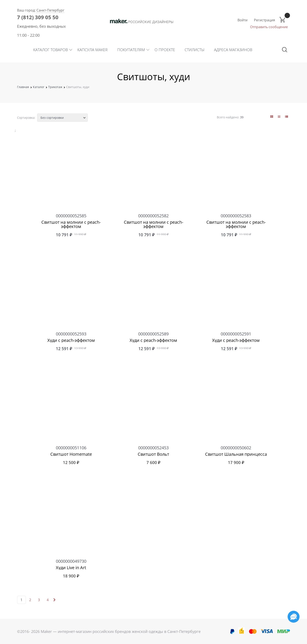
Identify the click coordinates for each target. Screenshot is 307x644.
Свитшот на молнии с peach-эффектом (71, 224)
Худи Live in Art (71, 568)
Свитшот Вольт (153, 454)
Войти (243, 20)
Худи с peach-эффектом (71, 340)
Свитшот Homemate (71, 454)
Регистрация (264, 20)
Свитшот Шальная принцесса (236, 454)
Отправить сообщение (269, 27)
